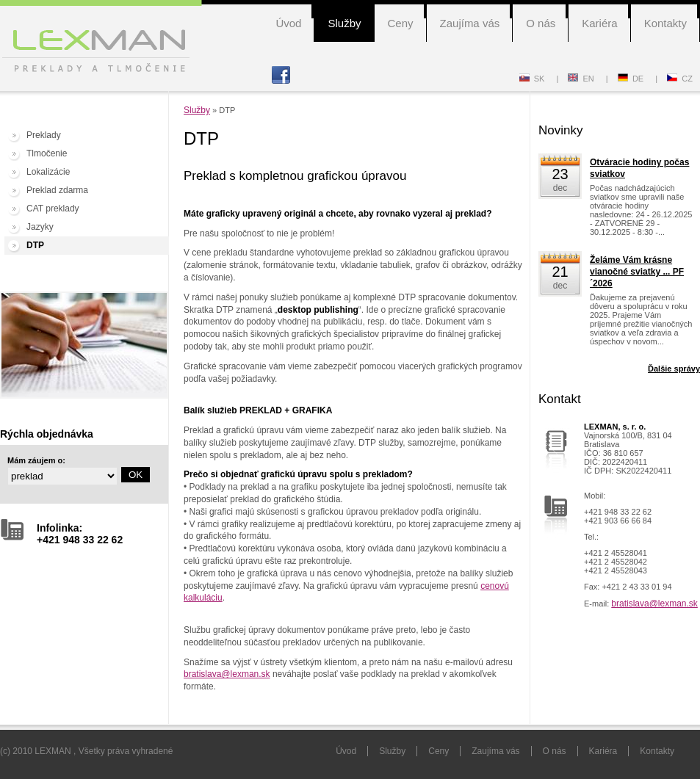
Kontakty (665, 23)
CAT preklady (53, 209)
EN (581, 79)
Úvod (288, 23)
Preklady (44, 135)
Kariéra (599, 23)
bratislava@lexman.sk (227, 674)
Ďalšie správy (674, 369)
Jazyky (40, 227)
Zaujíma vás (470, 23)
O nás (541, 23)
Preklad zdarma (57, 190)
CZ (680, 79)
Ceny (401, 23)
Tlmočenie (47, 153)
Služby (344, 23)
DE (631, 79)
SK (532, 79)
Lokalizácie (48, 172)
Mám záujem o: (36, 460)
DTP (35, 245)
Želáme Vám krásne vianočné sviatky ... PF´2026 (637, 272)
